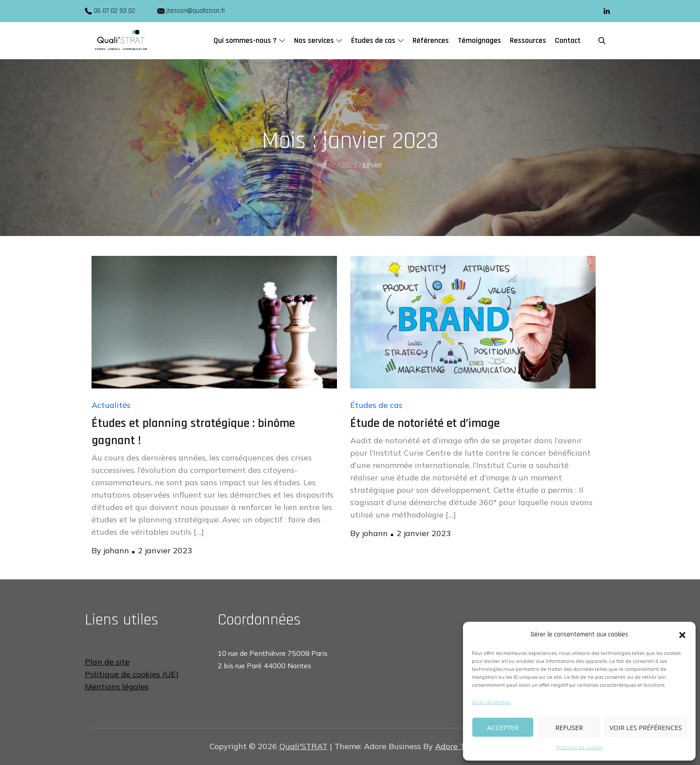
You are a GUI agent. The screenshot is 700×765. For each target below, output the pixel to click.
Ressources (528, 40)
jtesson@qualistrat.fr (191, 11)
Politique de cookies (580, 748)
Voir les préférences (646, 727)
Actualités (111, 405)
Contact (568, 40)
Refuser (569, 727)
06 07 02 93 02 (115, 11)
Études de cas (377, 40)
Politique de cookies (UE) (132, 674)
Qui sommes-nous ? (249, 40)
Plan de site (107, 662)
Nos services (318, 40)
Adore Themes (462, 746)
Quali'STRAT (304, 746)
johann (116, 550)
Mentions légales (117, 687)
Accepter (503, 727)
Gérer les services (491, 702)
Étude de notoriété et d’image (425, 423)
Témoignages (479, 40)
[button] (682, 635)
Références (431, 40)
